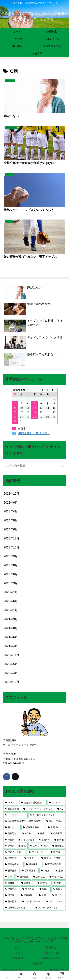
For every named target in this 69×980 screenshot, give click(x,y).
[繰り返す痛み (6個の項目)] (33, 828)
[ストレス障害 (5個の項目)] (27, 840)
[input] (34, 466)
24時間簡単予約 (51, 958)
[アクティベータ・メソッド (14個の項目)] (38, 809)
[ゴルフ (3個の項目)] (31, 858)
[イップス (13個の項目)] (15, 815)
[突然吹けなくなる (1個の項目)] (18, 908)
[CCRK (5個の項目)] (28, 834)
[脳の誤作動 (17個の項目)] (12, 809)
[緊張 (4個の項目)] (22, 846)
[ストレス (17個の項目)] (56, 803)
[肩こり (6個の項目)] (12, 828)
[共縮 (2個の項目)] (59, 883)
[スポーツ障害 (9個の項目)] (55, 821)
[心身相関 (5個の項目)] (57, 834)
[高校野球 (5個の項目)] (12, 834)
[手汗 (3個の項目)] (9, 877)
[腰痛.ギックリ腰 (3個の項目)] (53, 858)
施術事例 (18, 958)
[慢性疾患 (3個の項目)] (33, 865)
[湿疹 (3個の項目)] (60, 871)
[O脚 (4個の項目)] (33, 846)
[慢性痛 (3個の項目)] (57, 852)
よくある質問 (35, 963)
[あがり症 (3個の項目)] (39, 877)
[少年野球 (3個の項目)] (13, 858)
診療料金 (51, 947)
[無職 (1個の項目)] (44, 895)
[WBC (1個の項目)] (44, 889)
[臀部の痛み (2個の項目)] (57, 877)
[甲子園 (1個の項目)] (11, 895)
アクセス (18, 953)
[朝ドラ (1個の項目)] (58, 895)
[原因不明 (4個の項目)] (45, 840)
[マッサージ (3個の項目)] (38, 852)
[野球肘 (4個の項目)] (59, 840)
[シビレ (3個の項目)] (46, 871)
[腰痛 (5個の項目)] (42, 834)
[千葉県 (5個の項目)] (10, 840)
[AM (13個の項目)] (61, 809)
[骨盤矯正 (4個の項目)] (58, 846)
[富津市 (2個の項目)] (28, 883)
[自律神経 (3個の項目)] (23, 877)
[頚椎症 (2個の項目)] (11, 883)
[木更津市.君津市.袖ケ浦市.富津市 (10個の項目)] (24, 821)
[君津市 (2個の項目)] (44, 883)
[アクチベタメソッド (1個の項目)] (50, 908)
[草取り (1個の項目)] (59, 889)
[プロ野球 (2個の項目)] (12, 889)
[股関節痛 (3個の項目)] (11, 871)
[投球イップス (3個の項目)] (15, 852)
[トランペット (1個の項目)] (55, 902)
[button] (62, 465)
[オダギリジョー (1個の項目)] (32, 902)
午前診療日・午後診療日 (34, 433)
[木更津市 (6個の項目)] (56, 828)
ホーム (18, 947)
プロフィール (51, 953)
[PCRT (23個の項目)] (11, 803)
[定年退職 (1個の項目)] (28, 895)
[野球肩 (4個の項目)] (10, 846)
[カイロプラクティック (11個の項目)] (47, 815)
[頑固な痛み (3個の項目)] (13, 865)
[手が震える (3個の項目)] (29, 871)
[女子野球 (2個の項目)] (29, 889)
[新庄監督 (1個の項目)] (12, 902)
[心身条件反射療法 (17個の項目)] (33, 803)
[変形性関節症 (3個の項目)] (54, 865)
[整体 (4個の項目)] (45, 846)
